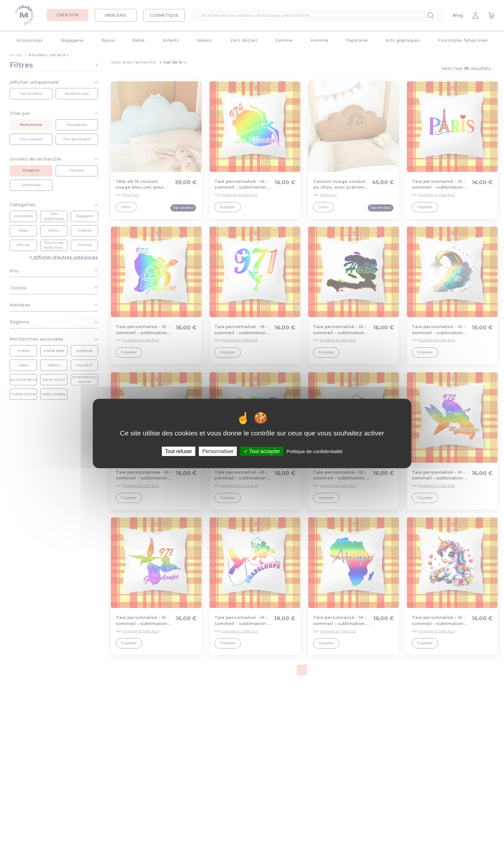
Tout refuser (178, 451)
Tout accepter (262, 451)
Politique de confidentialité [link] (314, 451)
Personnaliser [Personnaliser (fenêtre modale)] (218, 451)
